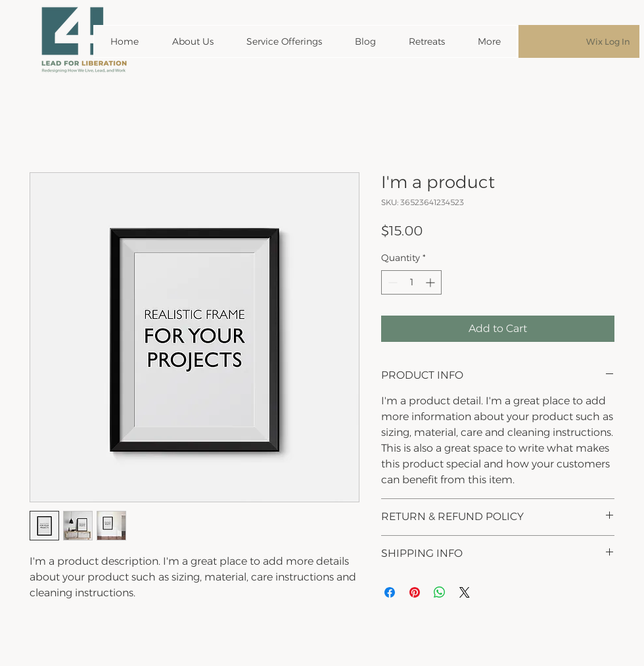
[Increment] (431, 282)
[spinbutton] (411, 282)
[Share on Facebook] (390, 592)
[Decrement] (391, 282)
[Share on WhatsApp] (440, 592)
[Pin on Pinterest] (415, 592)
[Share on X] (465, 592)
